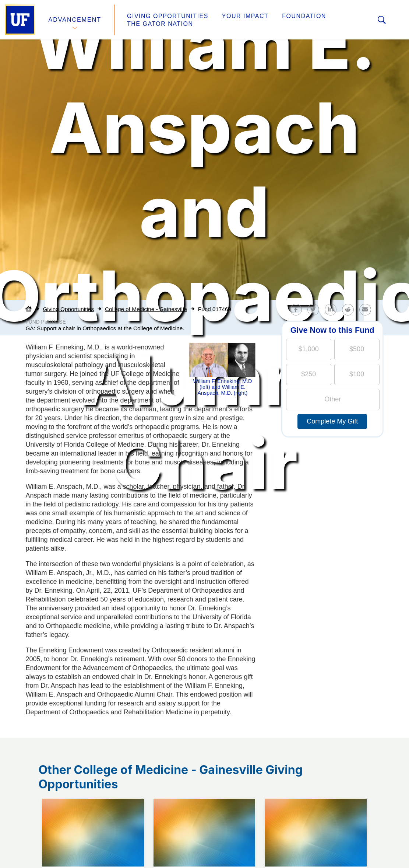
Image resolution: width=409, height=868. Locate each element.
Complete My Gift (332, 421)
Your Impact (245, 16)
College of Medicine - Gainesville (146, 309)
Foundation (304, 16)
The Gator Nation (160, 24)
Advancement (75, 20)
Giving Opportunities (168, 16)
